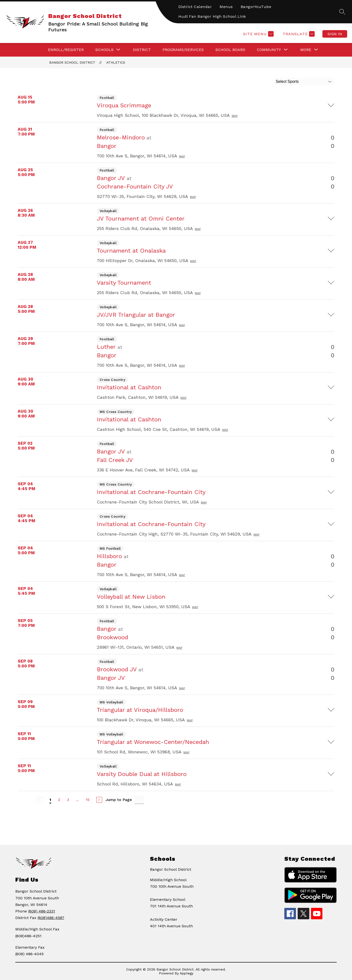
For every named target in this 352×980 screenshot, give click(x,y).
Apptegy (187, 973)
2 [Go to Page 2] (59, 800)
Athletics (116, 62)
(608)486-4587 (51, 918)
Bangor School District (72, 62)
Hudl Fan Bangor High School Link (212, 16)
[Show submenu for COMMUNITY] (269, 50)
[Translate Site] (298, 34)
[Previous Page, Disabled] (40, 800)
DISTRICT (142, 50)
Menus (226, 7)
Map (235, 116)
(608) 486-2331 (42, 911)
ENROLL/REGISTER (66, 50)
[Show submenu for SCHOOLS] (104, 50)
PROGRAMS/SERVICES (183, 50)
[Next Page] (99, 800)
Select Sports (287, 81)
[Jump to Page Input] (139, 800)
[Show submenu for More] (306, 50)
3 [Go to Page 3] (68, 800)
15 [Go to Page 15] (88, 800)
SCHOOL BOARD (230, 50)
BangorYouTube (256, 7)
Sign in (335, 34)
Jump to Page (119, 800)
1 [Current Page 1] (50, 800)
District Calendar (195, 7)
